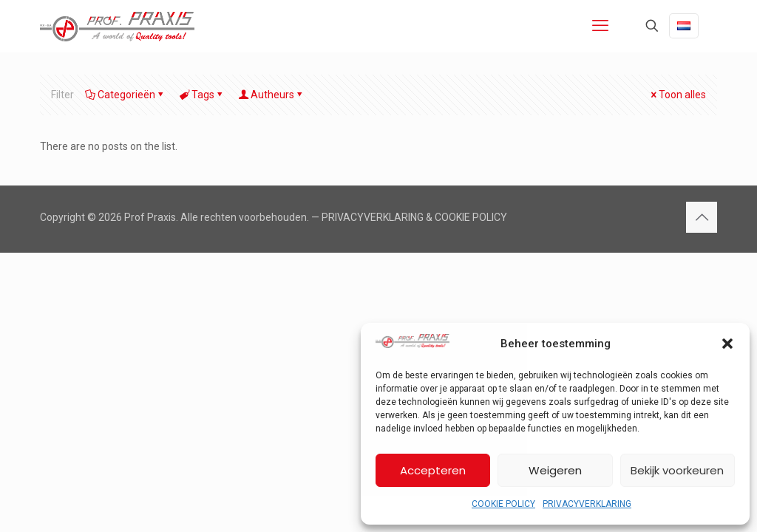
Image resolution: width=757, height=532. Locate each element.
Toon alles (677, 95)
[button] (727, 344)
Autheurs (271, 95)
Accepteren (433, 470)
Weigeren (555, 470)
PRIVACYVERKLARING (587, 504)
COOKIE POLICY (503, 504)
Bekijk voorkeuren (677, 470)
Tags (202, 95)
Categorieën (125, 95)
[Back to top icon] (702, 217)
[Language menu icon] (684, 26)
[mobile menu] (600, 26)
